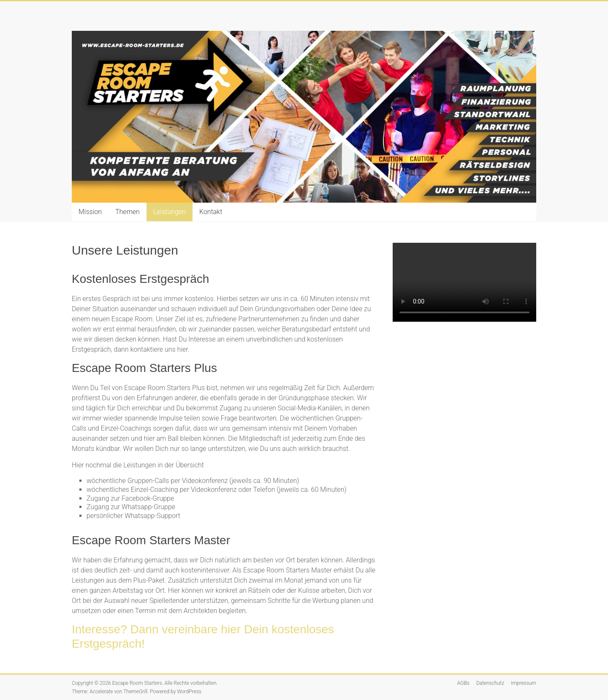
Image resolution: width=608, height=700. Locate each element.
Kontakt (211, 212)
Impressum (524, 683)
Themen (128, 212)
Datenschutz (490, 683)
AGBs (463, 683)
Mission (90, 212)
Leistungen (170, 212)
